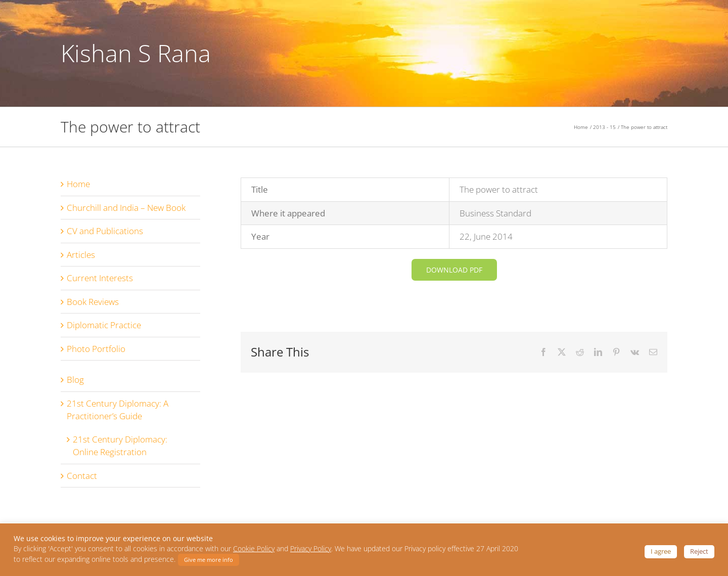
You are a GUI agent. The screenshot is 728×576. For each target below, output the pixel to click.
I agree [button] (661, 551)
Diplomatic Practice (104, 328)
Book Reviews (93, 305)
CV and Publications (105, 234)
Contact (82, 479)
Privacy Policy (311, 549)
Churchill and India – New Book (126, 211)
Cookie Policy (254, 549)
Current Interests (100, 281)
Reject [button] (699, 551)
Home (78, 187)
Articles (81, 258)
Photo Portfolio (96, 352)
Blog (75, 383)
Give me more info (209, 560)
